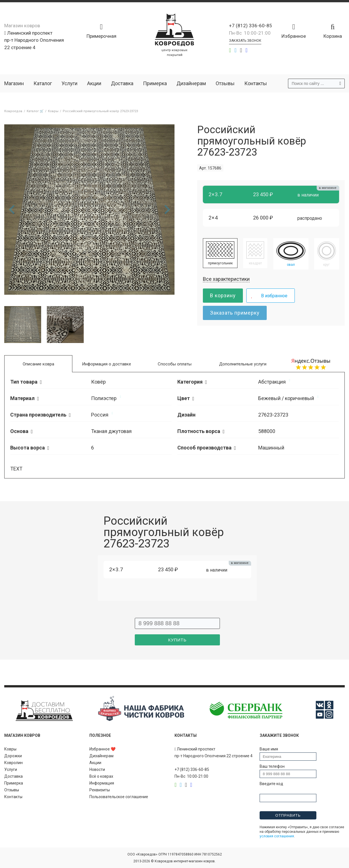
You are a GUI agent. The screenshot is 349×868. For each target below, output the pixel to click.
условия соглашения (277, 836)
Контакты (256, 83)
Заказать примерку (235, 313)
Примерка (155, 83)
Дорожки (13, 756)
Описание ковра (38, 364)
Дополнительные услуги (243, 364)
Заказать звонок (245, 41)
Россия (100, 415)
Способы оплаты (175, 364)
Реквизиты (100, 790)
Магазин (14, 83)
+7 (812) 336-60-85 (251, 26)
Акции (94, 83)
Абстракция (272, 382)
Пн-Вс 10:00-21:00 (250, 33)
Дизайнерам (191, 83)
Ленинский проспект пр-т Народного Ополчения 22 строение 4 (34, 40)
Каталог (43, 83)
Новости (97, 769)
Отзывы (225, 83)
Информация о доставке (107, 364)
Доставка (122, 83)
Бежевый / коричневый (286, 398)
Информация (102, 783)
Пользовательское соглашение (119, 797)
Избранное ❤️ (102, 749)
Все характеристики (226, 279)
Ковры (10, 749)
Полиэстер (104, 398)
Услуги (70, 83)
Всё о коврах (101, 776)
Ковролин (13, 763)
